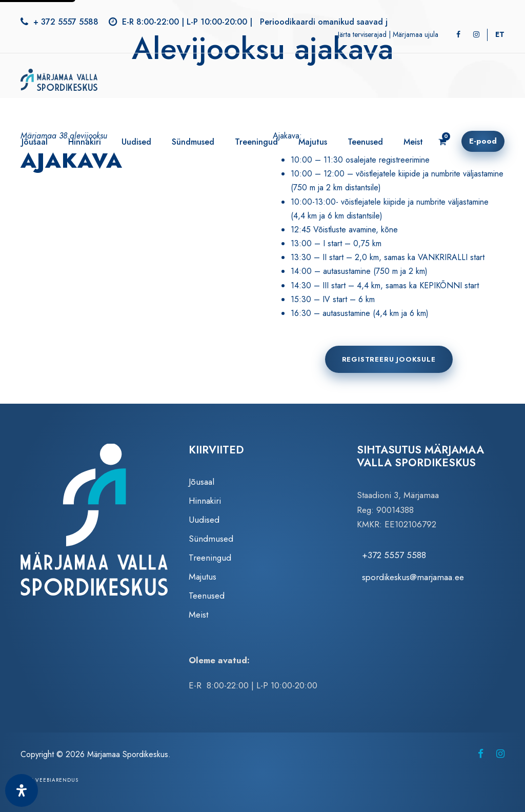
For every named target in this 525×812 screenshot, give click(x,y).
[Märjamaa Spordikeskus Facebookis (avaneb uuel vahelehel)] (481, 754)
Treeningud (256, 142)
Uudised (136, 142)
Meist (413, 142)
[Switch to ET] (500, 34)
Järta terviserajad (362, 34)
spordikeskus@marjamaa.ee (413, 577)
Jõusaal (35, 142)
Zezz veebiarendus (49, 780)
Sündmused (193, 142)
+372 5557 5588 (394, 555)
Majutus (313, 142)
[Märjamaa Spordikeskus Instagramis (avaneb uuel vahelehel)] (500, 754)
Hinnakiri (85, 142)
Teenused (365, 142)
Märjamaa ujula (416, 34)
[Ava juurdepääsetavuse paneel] (22, 790)
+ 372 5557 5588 (66, 22)
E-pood (483, 141)
